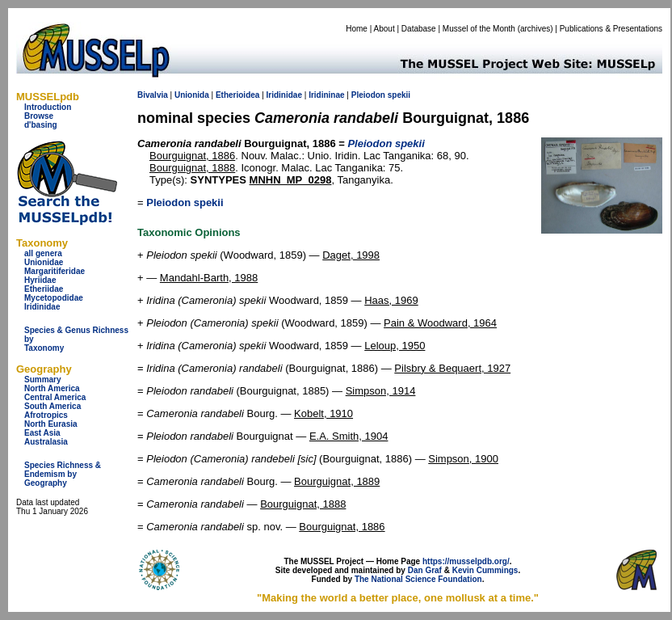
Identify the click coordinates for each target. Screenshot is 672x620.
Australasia (46, 442)
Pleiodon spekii (185, 202)
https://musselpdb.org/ (466, 561)
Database (419, 29)
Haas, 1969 (391, 300)
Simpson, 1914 (381, 391)
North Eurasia (51, 424)
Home (357, 29)
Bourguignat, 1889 (337, 481)
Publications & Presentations (611, 29)
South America (52, 406)
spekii (399, 95)
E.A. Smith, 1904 (349, 436)
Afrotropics (46, 415)
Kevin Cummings (485, 570)
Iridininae (326, 95)
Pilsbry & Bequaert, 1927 (452, 368)
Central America (55, 397)
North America (52, 388)
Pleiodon (368, 95)
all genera (43, 253)
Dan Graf (425, 570)
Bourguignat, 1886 (192, 156)
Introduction (48, 107)
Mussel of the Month (479, 29)
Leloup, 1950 (395, 346)
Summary (43, 380)
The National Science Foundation (418, 579)
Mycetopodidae (54, 298)
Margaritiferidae (55, 271)
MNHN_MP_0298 (291, 180)
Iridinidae (42, 307)
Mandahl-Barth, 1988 (209, 278)
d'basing (41, 125)
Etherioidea (237, 95)
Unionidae (44, 262)
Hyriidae (40, 280)
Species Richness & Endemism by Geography (63, 474)
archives (535, 29)
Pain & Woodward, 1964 (440, 323)
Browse (39, 116)
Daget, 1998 (351, 255)
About (384, 29)
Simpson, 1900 (463, 459)
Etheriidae (44, 289)
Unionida (192, 95)
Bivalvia (153, 95)
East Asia (42, 433)
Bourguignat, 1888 (192, 168)
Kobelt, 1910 (323, 413)
